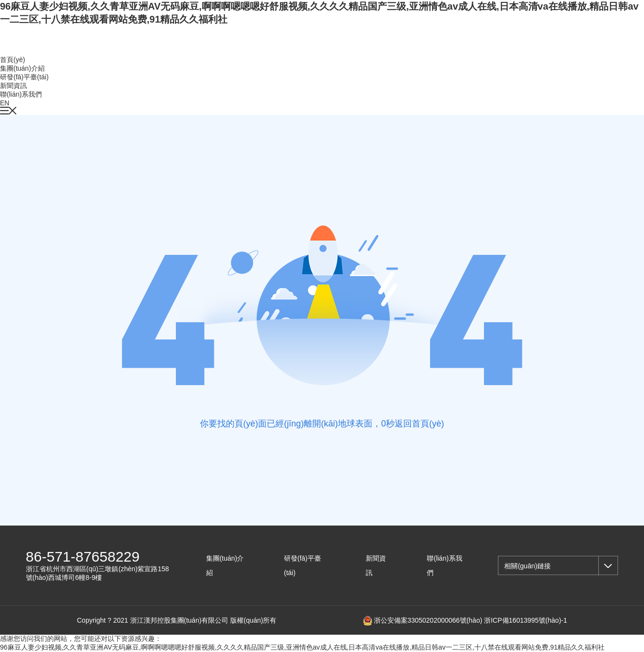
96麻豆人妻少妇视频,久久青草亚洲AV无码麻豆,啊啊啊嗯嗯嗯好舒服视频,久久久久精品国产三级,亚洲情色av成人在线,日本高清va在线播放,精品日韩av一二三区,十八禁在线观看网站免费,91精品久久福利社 (302, 647)
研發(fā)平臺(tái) (24, 77)
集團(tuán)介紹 (22, 68)
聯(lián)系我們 (21, 94)
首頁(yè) (12, 60)
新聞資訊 (13, 86)
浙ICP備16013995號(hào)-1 (526, 620)
